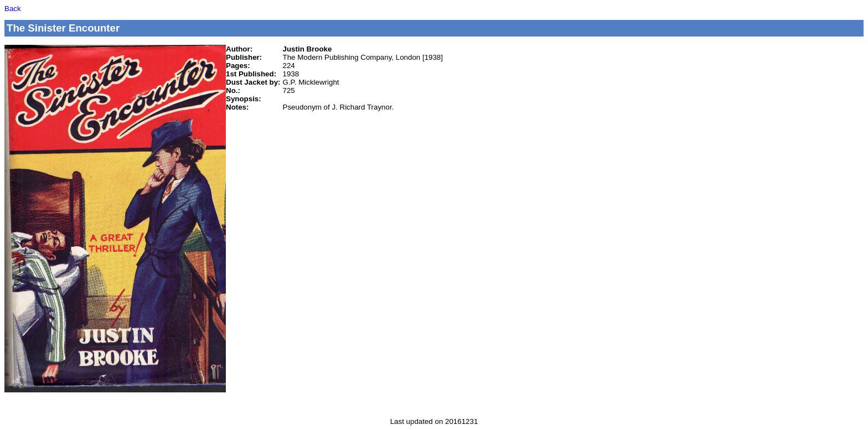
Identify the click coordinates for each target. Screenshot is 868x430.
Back (13, 9)
